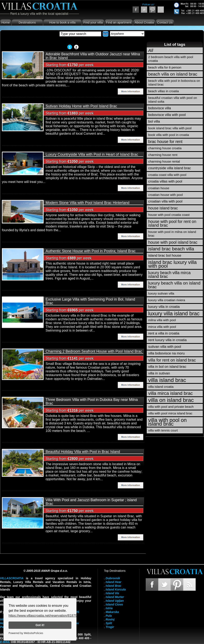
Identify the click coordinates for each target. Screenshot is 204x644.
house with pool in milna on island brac (172, 234)
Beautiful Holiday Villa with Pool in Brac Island (83, 452)
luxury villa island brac (174, 313)
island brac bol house (165, 255)
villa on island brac (171, 400)
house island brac (163, 208)
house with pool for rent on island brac (172, 223)
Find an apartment (119, 22)
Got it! (40, 625)
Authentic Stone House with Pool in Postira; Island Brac (91, 251)
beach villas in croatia (164, 91)
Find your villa (93, 22)
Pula (109, 616)
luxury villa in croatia (164, 307)
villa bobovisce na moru (166, 353)
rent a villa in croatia (164, 333)
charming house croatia (165, 148)
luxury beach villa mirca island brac (169, 275)
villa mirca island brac (170, 393)
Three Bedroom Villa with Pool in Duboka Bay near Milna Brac (92, 402)
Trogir (110, 627)
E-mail (5, 642)
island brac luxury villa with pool (172, 264)
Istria (109, 608)
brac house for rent (165, 142)
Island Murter (115, 597)
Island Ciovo (114, 604)
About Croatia (144, 22)
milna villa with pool (162, 320)
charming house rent (163, 155)
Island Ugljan (115, 601)
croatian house (159, 188)
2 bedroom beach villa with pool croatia (171, 59)
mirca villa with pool (162, 327)
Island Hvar (113, 582)
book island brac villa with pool (170, 128)
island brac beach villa (171, 249)
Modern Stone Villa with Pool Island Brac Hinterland (88, 203)
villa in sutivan (159, 373)
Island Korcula (116, 589)
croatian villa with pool (165, 201)
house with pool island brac (173, 242)
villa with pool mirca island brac (170, 413)
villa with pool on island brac (167, 422)
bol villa (154, 121)
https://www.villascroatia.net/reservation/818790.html (47, 616)
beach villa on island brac (173, 74)
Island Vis (112, 593)
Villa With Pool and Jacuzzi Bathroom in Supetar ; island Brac (91, 502)
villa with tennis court (163, 430)
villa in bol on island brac (167, 367)
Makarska (112, 612)
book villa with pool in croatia (169, 135)
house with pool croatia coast (169, 215)
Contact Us (165, 22)
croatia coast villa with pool (167, 175)
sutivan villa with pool (165, 347)
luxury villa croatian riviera (167, 300)
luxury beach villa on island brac (174, 285)
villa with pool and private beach (171, 407)
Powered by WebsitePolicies (26, 633)
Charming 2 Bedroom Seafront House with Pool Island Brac (94, 351)
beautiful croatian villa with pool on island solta (173, 100)
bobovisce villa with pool (167, 115)
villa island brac (167, 380)
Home (6, 22)
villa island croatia (161, 387)
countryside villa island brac (170, 168)
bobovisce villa (160, 108)
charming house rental (164, 161)
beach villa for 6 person (165, 67)
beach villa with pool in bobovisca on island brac (174, 83)
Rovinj (110, 619)
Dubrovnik (113, 578)
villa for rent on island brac (172, 360)
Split (109, 623)
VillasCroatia (12, 578)
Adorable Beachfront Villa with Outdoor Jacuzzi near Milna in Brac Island (93, 56)
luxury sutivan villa (161, 293)
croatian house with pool (165, 195)
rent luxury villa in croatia (167, 340)
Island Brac (113, 586)
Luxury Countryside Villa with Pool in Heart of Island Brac (92, 154)
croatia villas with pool (165, 181)
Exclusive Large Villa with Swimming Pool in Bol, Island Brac (90, 301)
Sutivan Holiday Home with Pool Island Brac (81, 106)
